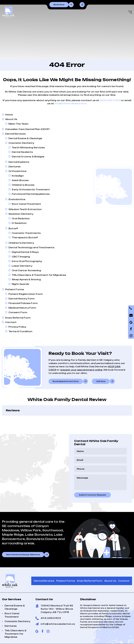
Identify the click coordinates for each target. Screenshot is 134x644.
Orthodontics (17, 171)
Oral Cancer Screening (26, 270)
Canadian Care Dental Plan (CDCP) (27, 129)
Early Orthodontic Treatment (31, 189)
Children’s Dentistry (21, 243)
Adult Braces (20, 180)
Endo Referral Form (18, 318)
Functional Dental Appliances (31, 194)
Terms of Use (103, 636)
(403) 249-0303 (110, 100)
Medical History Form (22, 308)
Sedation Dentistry (21, 214)
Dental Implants (19, 162)
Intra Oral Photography (27, 261)
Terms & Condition (20, 331)
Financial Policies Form (23, 303)
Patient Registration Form (26, 294)
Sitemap (120, 636)
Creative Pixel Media (83, 639)
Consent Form (18, 312)
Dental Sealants (22, 152)
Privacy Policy (17, 327)
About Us (11, 119)
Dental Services (15, 134)
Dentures (15, 167)
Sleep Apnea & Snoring (26, 279)
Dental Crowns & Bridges (28, 157)
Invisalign (18, 176)
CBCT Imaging (21, 257)
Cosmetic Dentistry (21, 143)
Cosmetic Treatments (26, 233)
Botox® (13, 228)
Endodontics (17, 199)
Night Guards (20, 284)
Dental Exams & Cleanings (25, 138)
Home (9, 115)
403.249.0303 (51, 605)
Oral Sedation (21, 218)
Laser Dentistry (22, 266)
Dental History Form (22, 299)
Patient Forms (15, 289)
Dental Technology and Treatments (31, 247)
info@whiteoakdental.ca (71, 103)
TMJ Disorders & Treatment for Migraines (39, 275)
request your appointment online (81, 370)
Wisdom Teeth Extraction (25, 209)
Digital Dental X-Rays (25, 252)
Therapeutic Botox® (25, 237)
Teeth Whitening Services (28, 148)
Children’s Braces (23, 185)
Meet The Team (18, 124)
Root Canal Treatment (26, 204)
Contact (11, 322)
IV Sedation (19, 223)
